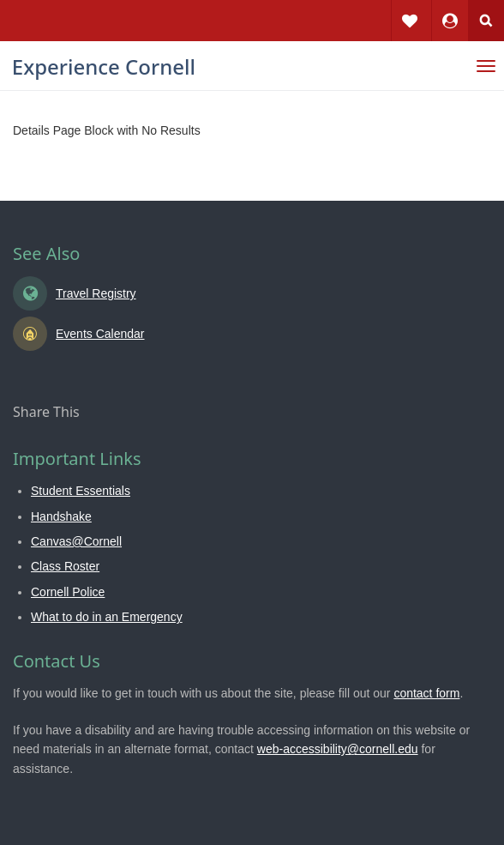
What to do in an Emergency (107, 617)
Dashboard (450, 8)
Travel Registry (96, 293)
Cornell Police (68, 592)
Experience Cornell (104, 66)
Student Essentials (81, 491)
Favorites (410, 8)
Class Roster (65, 566)
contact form (426, 693)
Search (486, 21)
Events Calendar (100, 334)
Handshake (61, 516)
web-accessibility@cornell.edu (338, 749)
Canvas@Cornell (76, 541)
